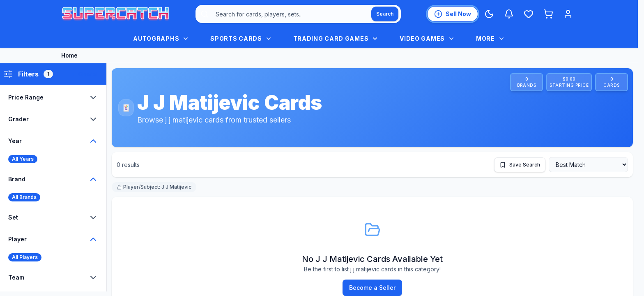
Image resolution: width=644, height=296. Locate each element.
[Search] (385, 14)
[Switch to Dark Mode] (489, 14)
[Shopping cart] (548, 14)
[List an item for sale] (453, 14)
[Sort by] (588, 165)
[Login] (568, 14)
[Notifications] (509, 14)
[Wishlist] (529, 14)
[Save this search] (520, 165)
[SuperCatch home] (115, 14)
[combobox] (298, 14)
